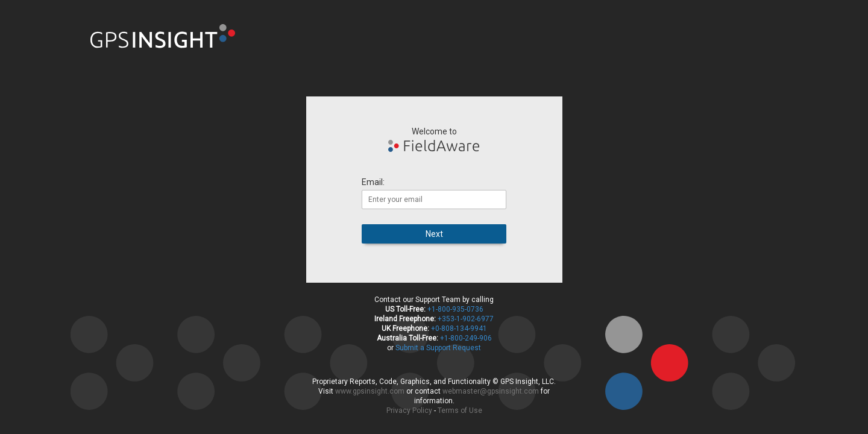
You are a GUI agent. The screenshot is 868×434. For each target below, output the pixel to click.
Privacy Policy (409, 410)
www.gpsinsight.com (370, 391)
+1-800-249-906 (466, 338)
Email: (373, 182)
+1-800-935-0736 (455, 309)
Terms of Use (460, 410)
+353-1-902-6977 (466, 319)
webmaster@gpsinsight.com (491, 391)
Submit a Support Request (438, 348)
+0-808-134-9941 (459, 329)
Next (434, 234)
